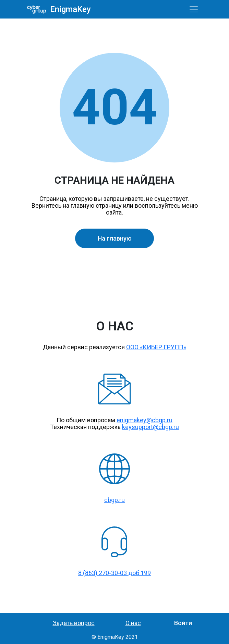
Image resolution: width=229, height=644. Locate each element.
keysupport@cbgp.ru (150, 427)
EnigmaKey (68, 9)
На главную (115, 238)
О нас (133, 623)
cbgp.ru (114, 500)
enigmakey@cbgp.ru (144, 420)
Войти (183, 623)
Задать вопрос (74, 623)
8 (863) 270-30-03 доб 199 (114, 573)
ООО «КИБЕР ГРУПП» (156, 347)
